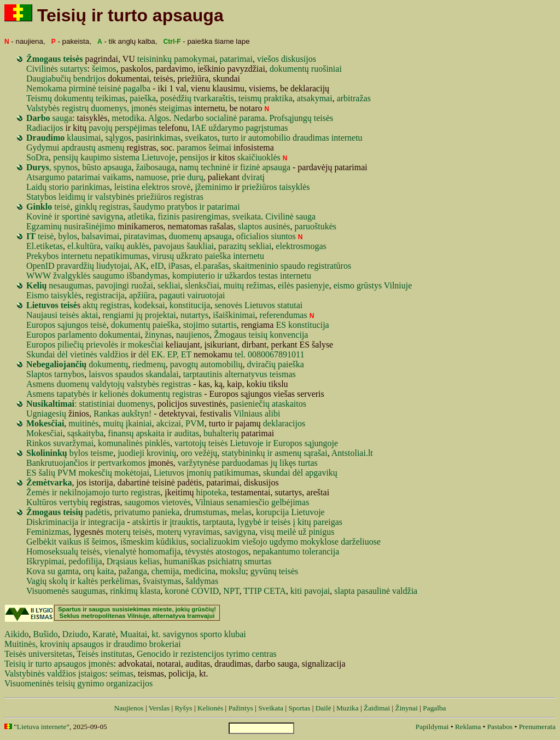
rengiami (118, 315)
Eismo (37, 295)
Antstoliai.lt (352, 453)
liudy (105, 266)
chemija (165, 571)
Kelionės (210, 708)
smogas (313, 246)
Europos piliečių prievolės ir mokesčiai (95, 345)
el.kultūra (84, 246)
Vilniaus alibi (257, 414)
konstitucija (190, 305)
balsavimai (100, 236)
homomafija (159, 551)
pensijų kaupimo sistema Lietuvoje (114, 157)
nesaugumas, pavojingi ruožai (101, 285)
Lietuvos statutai (273, 305)
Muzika (348, 708)
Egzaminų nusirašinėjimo (71, 226)
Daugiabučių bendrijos (66, 79)
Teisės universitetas (39, 654)
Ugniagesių (46, 414)
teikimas (110, 98)
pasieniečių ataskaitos (268, 404)
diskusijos (299, 59)
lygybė (250, 522)
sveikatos (201, 138)
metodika (128, 118)
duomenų (185, 236)
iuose (371, 542)
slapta (344, 591)
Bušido (45, 634)
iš (87, 542)
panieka (166, 512)
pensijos (194, 157)
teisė (48, 207)
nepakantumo (277, 551)
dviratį (253, 177)
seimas (121, 673)
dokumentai (120, 335)
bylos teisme (70, 453)
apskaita (150, 433)
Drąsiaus (122, 561)
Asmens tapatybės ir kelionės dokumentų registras (114, 394)
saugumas (88, 591)
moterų (169, 532)
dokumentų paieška (145, 325)
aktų (90, 305)
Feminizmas (48, 532)
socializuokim (215, 542)
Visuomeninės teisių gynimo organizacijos (78, 683)
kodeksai (150, 305)
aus (179, 246)
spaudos (130, 374)
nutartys (195, 315)
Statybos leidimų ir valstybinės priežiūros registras (115, 197)
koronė (177, 591)
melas (241, 512)
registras (115, 305)
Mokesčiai (45, 433)
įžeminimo (213, 187)
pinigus (321, 532)
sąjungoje (321, 443)
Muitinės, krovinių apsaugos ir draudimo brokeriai (93, 644)
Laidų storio (48, 187)
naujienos (193, 335)
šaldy (195, 581)
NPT (231, 591)
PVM (67, 473)
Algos (159, 118)
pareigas (328, 522)
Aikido (16, 634)
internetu (347, 138)
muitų (234, 285)
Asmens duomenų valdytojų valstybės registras (109, 384)
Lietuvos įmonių (182, 473)
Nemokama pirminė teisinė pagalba (88, 88)
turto (230, 138)
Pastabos (500, 727)
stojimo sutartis (210, 325)
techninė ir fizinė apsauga (246, 167)
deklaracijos (284, 423)
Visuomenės (48, 591)
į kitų (302, 522)
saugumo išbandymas (130, 276)
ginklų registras (101, 207)
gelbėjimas (290, 502)
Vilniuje (398, 285)
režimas (260, 285)
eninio (267, 266)
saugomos (142, 502)
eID (157, 266)
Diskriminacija (52, 522)
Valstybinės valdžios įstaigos (55, 673)
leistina (127, 187)
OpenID (40, 266)
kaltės (88, 581)
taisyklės (66, 295)
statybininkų (243, 453)
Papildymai (432, 727)
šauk (194, 246)
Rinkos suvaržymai (60, 443)
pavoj (163, 246)
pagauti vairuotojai (192, 295)
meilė (287, 532)
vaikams (117, 177)
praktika (278, 98)
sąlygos (118, 138)
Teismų (39, 98)
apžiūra (142, 295)
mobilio (277, 138)
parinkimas (91, 187)
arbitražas (354, 98)
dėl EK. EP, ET (165, 354)
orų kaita (98, 571)
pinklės (157, 443)
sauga (49, 118)
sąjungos (73, 325)
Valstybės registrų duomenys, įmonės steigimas (109, 108)
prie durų (187, 177)
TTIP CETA (265, 591)
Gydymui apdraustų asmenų (75, 148)
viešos (268, 59)
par (224, 246)
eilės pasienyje (304, 285)
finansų (121, 433)
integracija (107, 522)
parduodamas (245, 463)
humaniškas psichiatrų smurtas (218, 561)
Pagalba (434, 708)
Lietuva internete (42, 727)
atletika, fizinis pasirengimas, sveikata (194, 216)
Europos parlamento (62, 335)
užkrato (189, 256)
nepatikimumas (121, 256)
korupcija (272, 512)
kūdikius (171, 542)
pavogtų (185, 364)
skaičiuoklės (259, 157)
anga (139, 571)
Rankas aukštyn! (122, 414)
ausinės (277, 226)
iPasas (179, 266)
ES (281, 325)
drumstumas (205, 512)
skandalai (162, 374)
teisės (324, 118)
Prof (277, 118)
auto (256, 138)
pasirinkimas (158, 138)
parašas (216, 266)
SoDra (37, 157)
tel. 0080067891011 (269, 354)
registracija (105, 295)
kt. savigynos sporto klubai (199, 634)
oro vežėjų (199, 453)
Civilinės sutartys (57, 69)
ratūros (339, 266)
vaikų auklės (127, 246)
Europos (41, 325)
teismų (250, 98)
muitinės (83, 423)
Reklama (468, 727)
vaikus (70, 542)
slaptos (250, 226)
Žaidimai (377, 708)
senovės (228, 305)
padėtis (98, 512)
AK (140, 266)
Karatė (104, 634)
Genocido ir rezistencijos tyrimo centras (207, 654)
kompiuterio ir (197, 276)
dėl (298, 473)
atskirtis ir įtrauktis (165, 522)
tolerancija (321, 551)
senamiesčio (248, 502)
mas (211, 581)
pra (62, 266)
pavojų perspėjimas (122, 128)
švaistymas (162, 581)
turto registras (136, 492)
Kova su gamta (52, 571)
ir (243, 138)
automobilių (221, 364)
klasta (150, 591)
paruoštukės (316, 226)
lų (65, 581)
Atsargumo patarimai (63, 177)
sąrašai (316, 453)
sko (55, 581)
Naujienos (129, 708)
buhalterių (221, 433)
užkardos (241, 276)
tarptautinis (203, 374)
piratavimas (144, 236)
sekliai (260, 246)
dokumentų (289, 69)
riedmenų (149, 364)
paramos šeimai (204, 148)
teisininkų (154, 59)
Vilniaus (210, 502)
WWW (39, 276)
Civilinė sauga (290, 216)
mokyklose (319, 542)
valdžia (405, 591)
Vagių (36, 581)
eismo (344, 285)
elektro (288, 246)
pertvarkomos (122, 463)
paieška (143, 98)
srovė (181, 187)
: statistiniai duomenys (90, 404)
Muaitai (134, 634)
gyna (247, 532)
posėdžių (176, 98)
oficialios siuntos (266, 236)
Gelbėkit (41, 542)
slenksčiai (202, 285)
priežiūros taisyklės (276, 187)
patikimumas (236, 473)
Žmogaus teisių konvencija (261, 335)
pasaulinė (374, 591)
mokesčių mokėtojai (114, 473)
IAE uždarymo (218, 128)
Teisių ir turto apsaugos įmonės (59, 664)
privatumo (132, 512)
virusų (163, 256)
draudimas (311, 138)
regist (317, 266)
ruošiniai (326, 69)
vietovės (176, 502)
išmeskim (137, 542)
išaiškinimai (234, 315)
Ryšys (183, 708)
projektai (161, 315)
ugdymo (283, 542)
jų (139, 315)
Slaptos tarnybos (55, 374)
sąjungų (298, 118)
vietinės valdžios (99, 354)
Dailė (323, 708)
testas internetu (285, 276)
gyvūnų (264, 571)
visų (267, 532)
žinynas (158, 335)
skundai (277, 473)
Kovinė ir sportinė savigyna (75, 216)
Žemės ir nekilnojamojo (68, 492)
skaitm (245, 266)
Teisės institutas (104, 654)
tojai (122, 266)
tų (243, 246)
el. (199, 266)
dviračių (261, 364)
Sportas (299, 708)
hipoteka (211, 492)
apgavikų (321, 473)
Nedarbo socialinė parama (219, 118)
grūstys (369, 285)
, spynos (52, 167)
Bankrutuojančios (57, 463)
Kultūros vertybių (57, 502)
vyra (191, 532)
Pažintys (241, 708)
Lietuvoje (246, 443)
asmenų (288, 453)
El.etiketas (45, 246)
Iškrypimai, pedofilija (64, 561)
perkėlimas (119, 581)
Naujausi (42, 315)
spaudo (293, 266)
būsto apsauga (107, 167)
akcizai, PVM (180, 423)
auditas (187, 433)
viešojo (254, 542)
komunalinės (120, 443)
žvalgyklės (72, 276)
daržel (351, 542)
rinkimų (124, 591)
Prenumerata (537, 727)
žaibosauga (155, 167)
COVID (205, 591)
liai (208, 246)
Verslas (159, 708)
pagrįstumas (267, 128)
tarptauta (218, 522)
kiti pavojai (310, 591)
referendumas (284, 315)
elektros (156, 187)
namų (189, 167)
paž (124, 571)
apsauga (218, 236)
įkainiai (139, 423)
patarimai (236, 59)
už (302, 532)
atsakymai (315, 98)
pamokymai (195, 59)
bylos (68, 236)
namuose (152, 177)
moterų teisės (129, 532)
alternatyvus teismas (260, 374)
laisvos (101, 374)
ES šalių (41, 473)
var (73, 266)
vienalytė (121, 551)
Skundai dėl (47, 354)
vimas (209, 532)
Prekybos (43, 256)
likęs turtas (299, 463)
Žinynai (406, 708)
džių (86, 266)
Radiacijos (45, 128)
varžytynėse (199, 463)
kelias (150, 561)
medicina (199, 571)
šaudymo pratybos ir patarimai (187, 207)
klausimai (84, 138)
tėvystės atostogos (217, 551)
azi (234, 246)
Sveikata (271, 708)
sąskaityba (86, 433)
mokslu (233, 571)
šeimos (104, 69)
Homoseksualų (52, 551)
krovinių (161, 453)
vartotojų (190, 443)
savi (231, 532)
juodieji (131, 453)
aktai (89, 315)
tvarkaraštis (214, 98)
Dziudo (75, 634)
